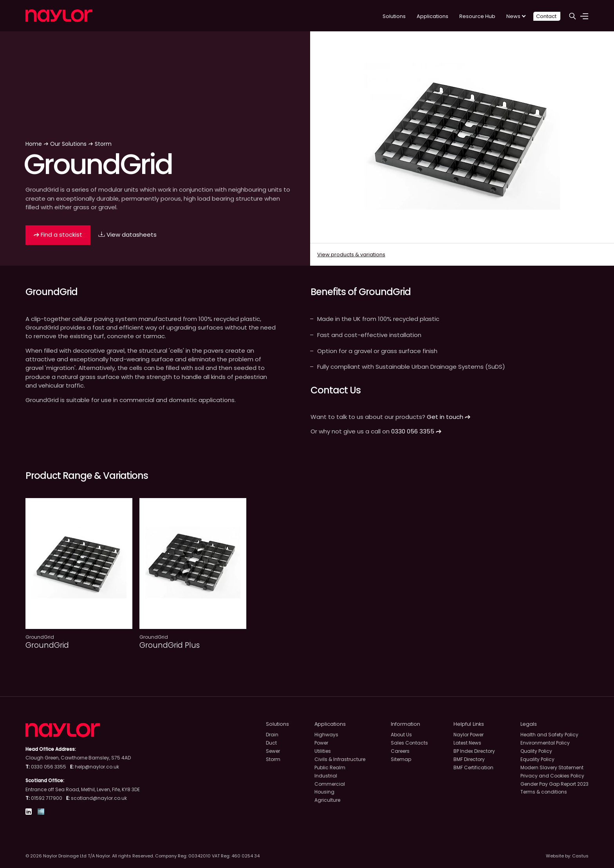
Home (34, 144)
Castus (580, 856)
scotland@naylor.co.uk (99, 798)
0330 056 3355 (416, 431)
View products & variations (351, 255)
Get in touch (449, 417)
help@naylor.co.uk (97, 767)
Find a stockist (58, 235)
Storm (103, 144)
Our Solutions (68, 144)
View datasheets (127, 235)
